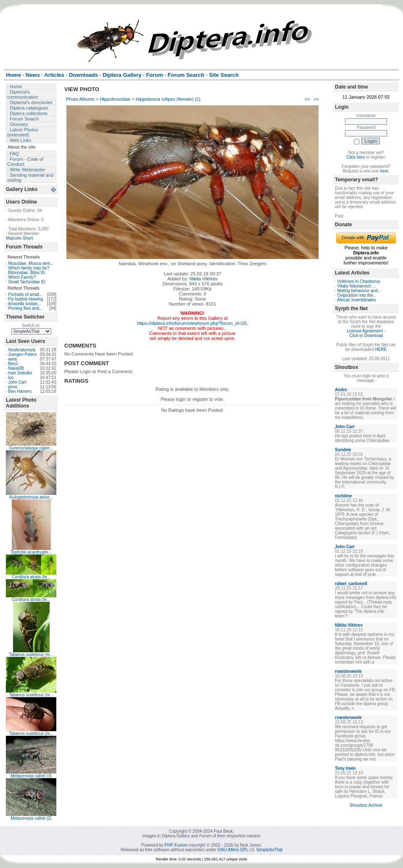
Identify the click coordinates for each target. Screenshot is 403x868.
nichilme (344, 496)
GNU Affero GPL (233, 850)
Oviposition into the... (357, 295)
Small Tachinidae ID (27, 282)
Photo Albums (80, 99)
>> (316, 99)
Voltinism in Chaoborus (359, 281)
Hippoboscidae (115, 99)
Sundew (343, 450)
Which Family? (22, 277)
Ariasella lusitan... (24, 304)
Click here (356, 157)
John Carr (18, 382)
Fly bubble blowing (26, 299)
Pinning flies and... (26, 308)
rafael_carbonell (351, 584)
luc (11, 378)
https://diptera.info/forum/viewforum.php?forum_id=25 (192, 323)
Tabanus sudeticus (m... (31, 655)
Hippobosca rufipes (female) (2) (168, 99)
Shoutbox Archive (366, 805)
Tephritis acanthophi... (31, 552)
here (384, 171)
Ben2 (13, 364)
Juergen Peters (23, 354)
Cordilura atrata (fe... (31, 577)
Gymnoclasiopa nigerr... (31, 448)
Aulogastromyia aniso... (31, 497)
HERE (381, 349)
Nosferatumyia (22, 350)
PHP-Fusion (176, 845)
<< (307, 99)
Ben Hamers (20, 391)
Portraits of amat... (26, 294)
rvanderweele (348, 671)
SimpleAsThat (269, 850)
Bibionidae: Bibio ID (27, 273)
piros (13, 387)
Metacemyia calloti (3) (31, 776)
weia (13, 359)
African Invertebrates (356, 300)
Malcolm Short (19, 238)
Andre (341, 390)
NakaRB (16, 368)
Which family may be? (29, 268)
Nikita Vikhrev (204, 279)
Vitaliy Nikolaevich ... (357, 286)
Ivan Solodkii (20, 373)
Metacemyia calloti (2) (31, 818)
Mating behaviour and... (360, 291)
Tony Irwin (345, 768)
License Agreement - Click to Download (366, 333)
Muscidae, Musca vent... (31, 263)
